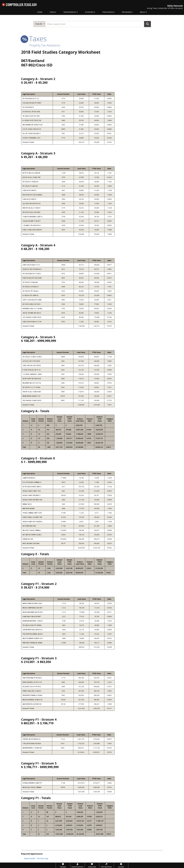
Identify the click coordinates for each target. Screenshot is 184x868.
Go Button (147, 24)
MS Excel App (43, 858)
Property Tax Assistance (45, 45)
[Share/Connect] (77, 865)
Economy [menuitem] (89, 12)
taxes (34, 38)
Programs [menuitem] (126, 12)
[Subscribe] (92, 865)
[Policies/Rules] (107, 865)
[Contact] (63, 865)
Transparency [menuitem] (70, 12)
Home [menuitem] (40, 12)
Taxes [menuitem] (52, 12)
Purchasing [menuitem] (108, 12)
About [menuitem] (143, 12)
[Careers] (121, 865)
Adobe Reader (30, 858)
